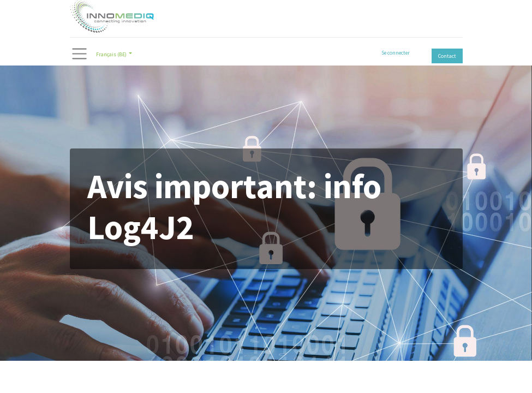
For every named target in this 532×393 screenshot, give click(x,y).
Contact (447, 56)
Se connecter (396, 53)
